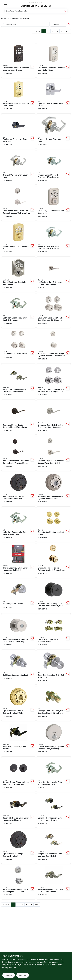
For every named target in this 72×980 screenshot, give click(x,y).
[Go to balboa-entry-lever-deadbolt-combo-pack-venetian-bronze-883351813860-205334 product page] (18, 453)
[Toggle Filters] (69, 24)
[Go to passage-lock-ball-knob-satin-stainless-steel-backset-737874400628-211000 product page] (54, 703)
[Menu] (5, 5)
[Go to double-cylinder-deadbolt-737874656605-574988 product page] (18, 596)
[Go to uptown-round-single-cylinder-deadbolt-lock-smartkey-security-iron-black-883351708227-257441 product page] (18, 775)
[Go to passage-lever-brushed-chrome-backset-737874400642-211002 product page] (54, 239)
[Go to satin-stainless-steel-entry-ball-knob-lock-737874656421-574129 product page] (54, 668)
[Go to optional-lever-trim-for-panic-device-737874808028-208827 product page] (54, 96)
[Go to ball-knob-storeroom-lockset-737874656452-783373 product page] (18, 668)
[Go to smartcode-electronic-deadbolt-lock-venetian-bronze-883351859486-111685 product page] (18, 60)
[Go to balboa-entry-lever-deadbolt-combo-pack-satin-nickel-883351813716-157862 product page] (54, 453)
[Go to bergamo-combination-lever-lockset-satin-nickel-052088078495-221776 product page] (54, 846)
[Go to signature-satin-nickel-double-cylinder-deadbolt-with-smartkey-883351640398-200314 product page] (54, 489)
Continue (8, 975)
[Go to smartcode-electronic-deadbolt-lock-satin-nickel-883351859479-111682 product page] (54, 60)
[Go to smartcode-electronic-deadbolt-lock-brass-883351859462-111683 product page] (18, 96)
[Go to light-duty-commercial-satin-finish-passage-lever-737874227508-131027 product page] (54, 775)
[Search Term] (36, 11)
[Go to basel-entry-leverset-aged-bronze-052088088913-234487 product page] (18, 739)
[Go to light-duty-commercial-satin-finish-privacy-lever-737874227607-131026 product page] (18, 525)
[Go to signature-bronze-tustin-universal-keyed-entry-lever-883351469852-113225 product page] (18, 418)
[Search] (66, 11)
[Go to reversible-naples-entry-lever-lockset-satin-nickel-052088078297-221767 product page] (54, 882)
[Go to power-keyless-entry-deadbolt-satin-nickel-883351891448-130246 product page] (54, 203)
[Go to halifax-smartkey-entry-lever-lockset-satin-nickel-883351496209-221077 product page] (54, 275)
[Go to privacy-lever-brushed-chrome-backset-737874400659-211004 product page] (54, 167)
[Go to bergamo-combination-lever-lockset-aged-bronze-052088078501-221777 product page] (54, 810)
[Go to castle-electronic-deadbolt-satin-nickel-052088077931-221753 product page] (18, 275)
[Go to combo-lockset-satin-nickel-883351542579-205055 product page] (18, 346)
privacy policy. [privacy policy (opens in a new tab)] (11, 965)
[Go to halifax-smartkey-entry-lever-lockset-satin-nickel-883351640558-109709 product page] (18, 560)
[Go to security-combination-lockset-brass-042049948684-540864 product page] (54, 525)
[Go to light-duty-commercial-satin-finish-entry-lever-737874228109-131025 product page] (18, 310)
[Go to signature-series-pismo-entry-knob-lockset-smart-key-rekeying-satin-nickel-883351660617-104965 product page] (18, 632)
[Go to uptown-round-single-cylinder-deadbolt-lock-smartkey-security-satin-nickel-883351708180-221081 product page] (54, 739)
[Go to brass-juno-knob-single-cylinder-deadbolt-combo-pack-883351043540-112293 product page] (54, 560)
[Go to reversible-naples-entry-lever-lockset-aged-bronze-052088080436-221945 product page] (18, 810)
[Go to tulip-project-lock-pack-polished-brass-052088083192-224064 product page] (54, 632)
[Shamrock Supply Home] (36, 2)
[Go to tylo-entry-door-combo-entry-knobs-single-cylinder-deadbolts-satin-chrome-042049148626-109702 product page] (54, 382)
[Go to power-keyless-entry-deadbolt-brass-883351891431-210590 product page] (18, 239)
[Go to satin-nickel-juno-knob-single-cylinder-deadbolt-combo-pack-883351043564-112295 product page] (54, 346)
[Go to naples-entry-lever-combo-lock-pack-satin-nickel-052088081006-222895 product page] (18, 382)
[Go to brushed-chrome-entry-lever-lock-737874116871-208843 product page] (18, 167)
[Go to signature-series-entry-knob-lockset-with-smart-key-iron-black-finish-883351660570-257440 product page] (54, 596)
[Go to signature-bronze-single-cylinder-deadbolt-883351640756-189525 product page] (18, 846)
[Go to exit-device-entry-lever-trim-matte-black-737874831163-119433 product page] (18, 132)
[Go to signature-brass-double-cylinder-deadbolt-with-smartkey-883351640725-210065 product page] (18, 703)
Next (67, 31)
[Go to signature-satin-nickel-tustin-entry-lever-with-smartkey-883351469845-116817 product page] (54, 418)
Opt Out (22, 975)
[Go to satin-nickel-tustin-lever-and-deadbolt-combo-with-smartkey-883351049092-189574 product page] (18, 203)
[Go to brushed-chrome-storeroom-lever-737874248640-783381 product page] (54, 132)
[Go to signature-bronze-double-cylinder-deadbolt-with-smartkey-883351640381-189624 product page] (18, 489)
